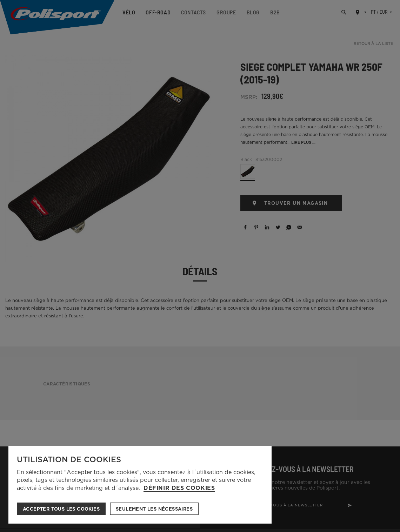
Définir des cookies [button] (179, 488)
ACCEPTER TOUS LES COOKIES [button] (61, 509)
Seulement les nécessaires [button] (154, 509)
